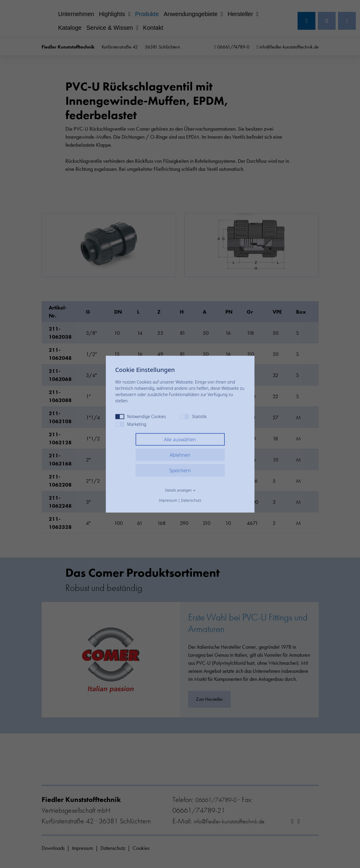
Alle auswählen (180, 439)
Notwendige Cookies (141, 416)
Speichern (180, 470)
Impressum (168, 500)
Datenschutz (191, 500)
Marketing (131, 424)
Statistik (193, 416)
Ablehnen (180, 455)
